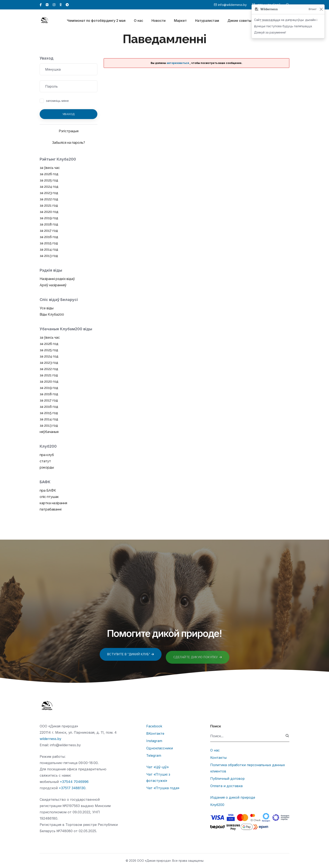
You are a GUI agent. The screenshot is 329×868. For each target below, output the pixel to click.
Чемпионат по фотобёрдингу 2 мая (96, 21)
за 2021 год (49, 205)
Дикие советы (239, 21)
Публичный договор (227, 779)
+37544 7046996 (74, 782)
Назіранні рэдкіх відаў (57, 279)
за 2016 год (49, 237)
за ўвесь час (50, 168)
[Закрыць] (321, 9)
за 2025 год (49, 180)
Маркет (180, 21)
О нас (138, 21)
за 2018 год (49, 224)
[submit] (287, 736)
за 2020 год (49, 212)
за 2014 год (49, 249)
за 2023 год (49, 193)
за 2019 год (49, 218)
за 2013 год (49, 256)
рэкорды (47, 467)
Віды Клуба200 (52, 314)
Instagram (154, 741)
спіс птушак (49, 497)
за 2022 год (49, 199)
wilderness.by (50, 739)
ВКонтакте (155, 733)
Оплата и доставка (226, 786)
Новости (159, 21)
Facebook (154, 726)
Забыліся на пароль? (69, 143)
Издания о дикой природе (233, 797)
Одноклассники (160, 748)
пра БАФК (48, 490)
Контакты (218, 758)
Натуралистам (207, 21)
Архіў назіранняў (53, 285)
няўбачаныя (49, 432)
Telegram (154, 755)
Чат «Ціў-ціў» (157, 767)
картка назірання (53, 503)
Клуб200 (217, 805)
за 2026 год (49, 174)
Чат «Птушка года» (163, 788)
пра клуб (47, 455)
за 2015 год (49, 243)
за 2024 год (49, 187)
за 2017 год (49, 231)
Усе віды (47, 308)
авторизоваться (178, 63)
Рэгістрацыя (69, 131)
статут (45, 461)
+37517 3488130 (72, 788)
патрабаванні (51, 509)
